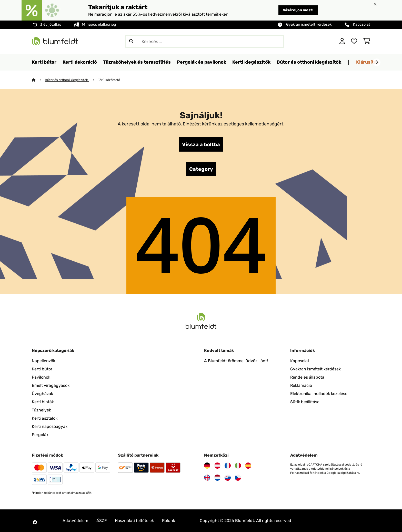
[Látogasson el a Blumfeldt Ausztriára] (217, 466)
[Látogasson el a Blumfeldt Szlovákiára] (228, 478)
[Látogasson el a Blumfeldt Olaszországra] (238, 466)
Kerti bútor (42, 369)
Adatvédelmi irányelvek (327, 469)
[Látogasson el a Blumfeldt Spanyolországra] (248, 466)
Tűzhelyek (41, 410)
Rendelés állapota (307, 377)
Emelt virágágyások (51, 385)
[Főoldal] (38, 80)
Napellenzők (43, 361)
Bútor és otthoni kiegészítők (67, 80)
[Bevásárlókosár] (367, 41)
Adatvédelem (75, 521)
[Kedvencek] (354, 41)
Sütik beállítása (305, 402)
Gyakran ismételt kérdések (309, 24)
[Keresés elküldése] (131, 41)
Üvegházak (42, 394)
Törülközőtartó (109, 80)
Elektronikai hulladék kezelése (319, 394)
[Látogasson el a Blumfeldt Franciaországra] (228, 466)
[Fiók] (342, 41)
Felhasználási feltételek (307, 473)
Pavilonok (41, 377)
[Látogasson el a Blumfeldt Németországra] (207, 466)
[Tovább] (377, 62)
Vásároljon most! (298, 10)
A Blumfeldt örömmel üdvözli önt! (236, 361)
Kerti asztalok (45, 418)
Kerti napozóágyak (50, 426)
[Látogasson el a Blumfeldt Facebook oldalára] (35, 522)
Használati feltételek (134, 521)
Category (201, 169)
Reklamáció (301, 385)
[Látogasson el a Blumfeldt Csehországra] (238, 478)
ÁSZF (102, 521)
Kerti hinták (43, 402)
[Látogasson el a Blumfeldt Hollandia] (217, 478)
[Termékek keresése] (205, 41)
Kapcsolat (362, 24)
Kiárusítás (368, 62)
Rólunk (169, 521)
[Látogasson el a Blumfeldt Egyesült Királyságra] (207, 478)
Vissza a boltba (201, 144)
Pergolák (40, 435)
